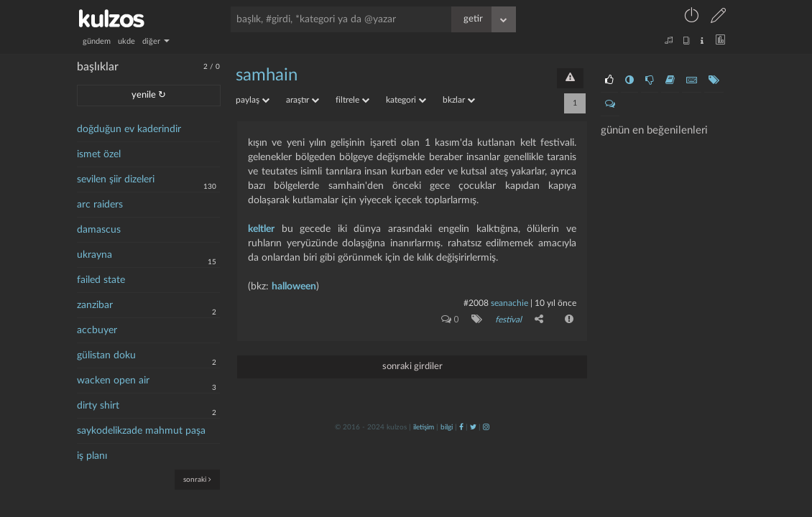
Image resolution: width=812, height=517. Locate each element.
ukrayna (94, 255)
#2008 (476, 303)
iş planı (92, 456)
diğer (156, 41)
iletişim (424, 427)
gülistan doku (106, 355)
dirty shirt (98, 406)
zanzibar (95, 305)
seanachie (509, 303)
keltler (261, 229)
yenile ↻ (149, 95)
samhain (267, 75)
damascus (99, 230)
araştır (303, 100)
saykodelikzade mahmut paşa (141, 431)
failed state (101, 280)
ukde (126, 41)
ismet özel (99, 154)
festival (508, 320)
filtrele (352, 100)
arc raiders (100, 205)
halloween (294, 287)
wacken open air (113, 381)
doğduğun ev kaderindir (129, 129)
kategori (406, 100)
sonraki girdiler (412, 367)
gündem (97, 41)
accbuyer (97, 330)
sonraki (197, 479)
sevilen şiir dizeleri (116, 180)
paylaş (253, 100)
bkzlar (459, 100)
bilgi (447, 427)
